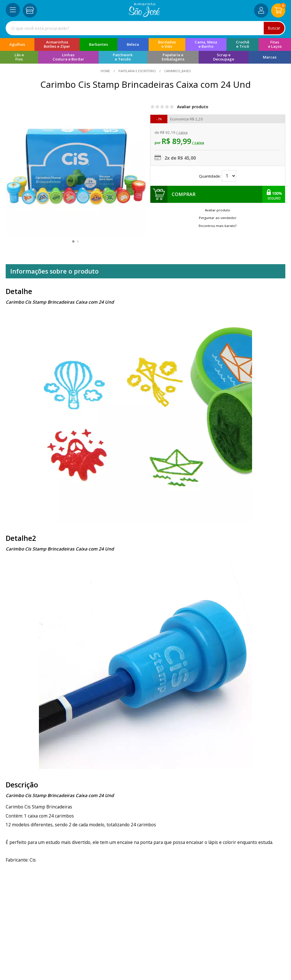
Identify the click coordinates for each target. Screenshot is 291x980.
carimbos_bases (177, 71)
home (106, 71)
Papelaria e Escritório (137, 71)
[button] (73, 241)
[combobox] (145, 28)
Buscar (274, 28)
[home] (144, 15)
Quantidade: (218, 176)
